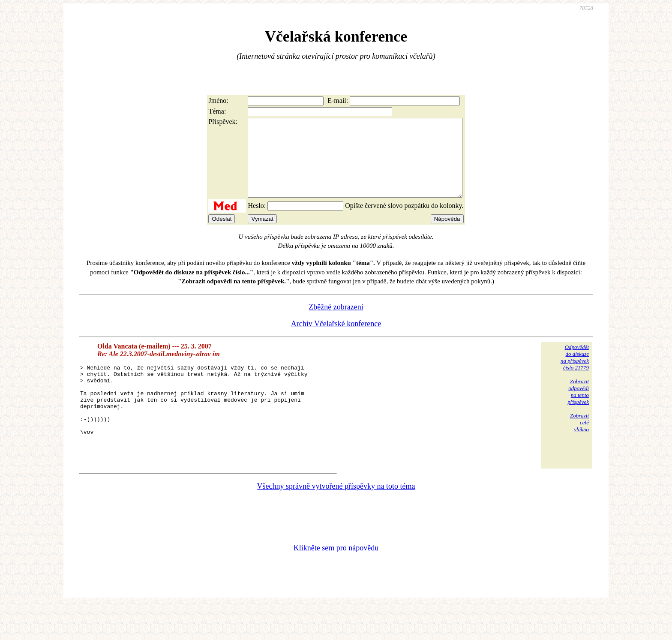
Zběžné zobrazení (336, 322)
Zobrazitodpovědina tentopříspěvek (578, 407)
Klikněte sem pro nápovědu (336, 583)
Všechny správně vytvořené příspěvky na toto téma (336, 521)
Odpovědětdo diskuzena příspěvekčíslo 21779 (575, 373)
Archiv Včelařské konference (336, 339)
